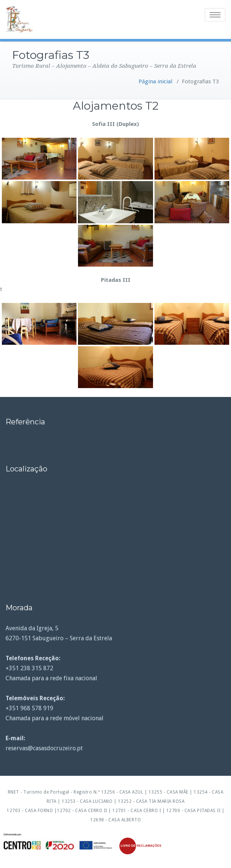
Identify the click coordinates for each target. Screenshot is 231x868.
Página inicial (155, 81)
